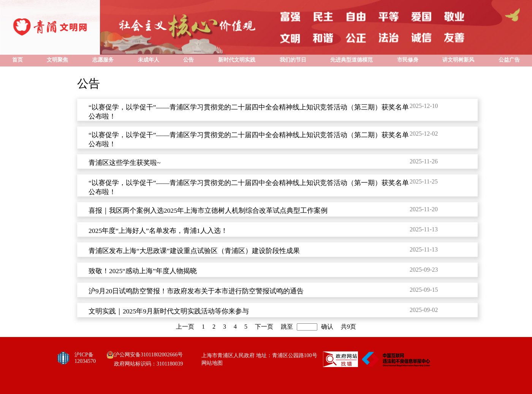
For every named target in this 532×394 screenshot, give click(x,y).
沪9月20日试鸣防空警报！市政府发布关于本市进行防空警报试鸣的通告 (196, 291)
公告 (89, 83)
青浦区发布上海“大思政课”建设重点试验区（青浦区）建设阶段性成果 (194, 251)
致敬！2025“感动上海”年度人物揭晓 (143, 271)
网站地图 (212, 363)
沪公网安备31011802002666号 (148, 355)
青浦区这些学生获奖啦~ (125, 163)
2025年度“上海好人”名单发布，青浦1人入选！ (158, 231)
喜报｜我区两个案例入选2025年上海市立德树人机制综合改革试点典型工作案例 (208, 210)
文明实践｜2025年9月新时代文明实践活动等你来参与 (169, 311)
